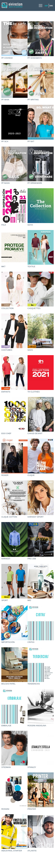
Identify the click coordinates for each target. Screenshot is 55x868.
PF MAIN (5, 100)
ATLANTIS (32, 851)
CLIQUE (31, 475)
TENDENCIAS (34, 684)
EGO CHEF (6, 433)
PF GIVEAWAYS (35, 58)
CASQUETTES (34, 308)
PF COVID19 (7, 58)
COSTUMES (7, 350)
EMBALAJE (6, 726)
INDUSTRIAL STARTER (12, 851)
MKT (3, 267)
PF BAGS (5, 183)
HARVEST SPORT (36, 517)
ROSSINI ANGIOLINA (37, 726)
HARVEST (6, 559)
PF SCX (5, 141)
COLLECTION (7, 308)
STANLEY (32, 767)
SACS (30, 350)
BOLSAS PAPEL (8, 684)
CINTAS (31, 642)
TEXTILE (31, 267)
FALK (4, 225)
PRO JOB (32, 559)
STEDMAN (6, 767)
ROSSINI (5, 809)
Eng (51, 6)
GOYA (30, 225)
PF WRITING (33, 100)
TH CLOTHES (34, 392)
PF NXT (31, 141)
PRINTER (32, 809)
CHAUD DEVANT (35, 433)
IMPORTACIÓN (8, 642)
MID (29, 600)
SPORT (5, 600)
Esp (46, 6)
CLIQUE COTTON (9, 517)
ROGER (5, 475)
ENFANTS (6, 392)
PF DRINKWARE (35, 183)
